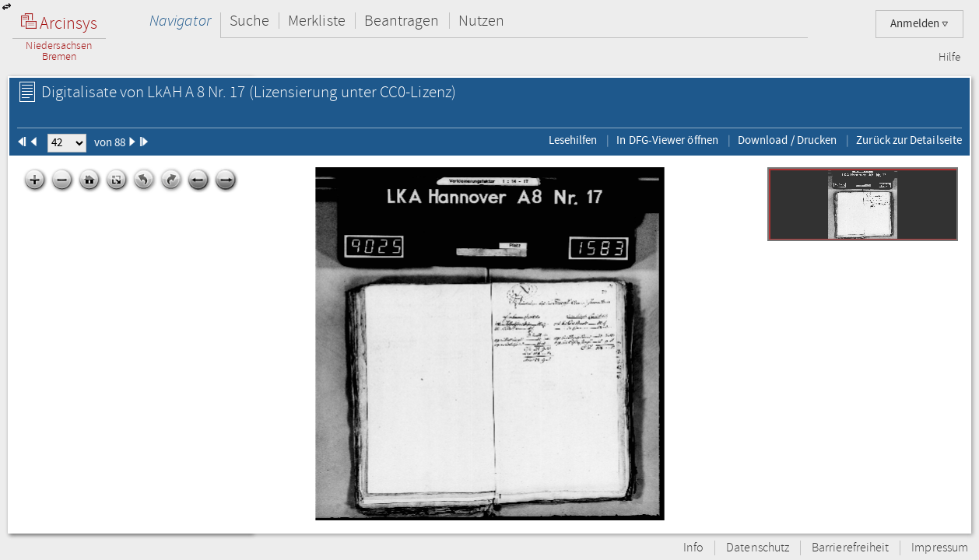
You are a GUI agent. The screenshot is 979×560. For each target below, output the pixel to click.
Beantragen (402, 21)
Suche (249, 21)
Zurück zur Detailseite (909, 140)
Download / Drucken (787, 140)
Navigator (180, 21)
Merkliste (317, 21)
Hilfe (949, 58)
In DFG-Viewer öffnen (667, 140)
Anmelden (919, 24)
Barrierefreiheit (850, 548)
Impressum (940, 548)
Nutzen (481, 21)
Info (693, 548)
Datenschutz (758, 548)
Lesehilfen (573, 140)
